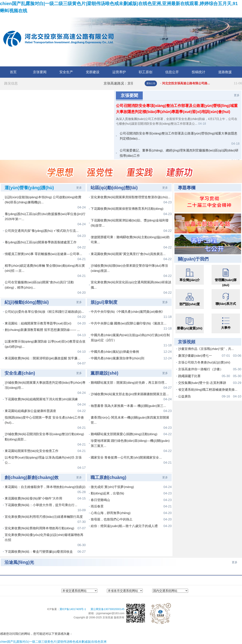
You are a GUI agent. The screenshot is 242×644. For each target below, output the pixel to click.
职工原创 (146, 72)
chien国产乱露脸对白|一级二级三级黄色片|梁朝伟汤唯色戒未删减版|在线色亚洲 (53, 642)
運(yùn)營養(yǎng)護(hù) (29, 188)
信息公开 (172, 72)
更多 (237, 95)
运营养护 (119, 72)
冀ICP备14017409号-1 (73, 609)
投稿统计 (199, 72)
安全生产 (66, 72)
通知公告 (151, 83)
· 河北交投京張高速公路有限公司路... (201, 83)
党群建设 (93, 72)
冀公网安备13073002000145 (107, 609)
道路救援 (225, 72)
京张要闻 (40, 72)
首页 (13, 72)
